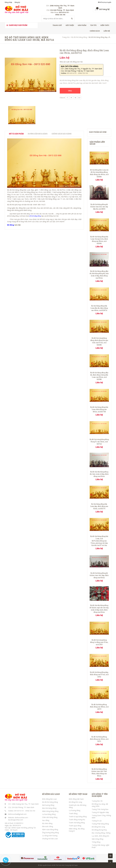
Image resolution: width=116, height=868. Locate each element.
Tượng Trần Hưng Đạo (100, 809)
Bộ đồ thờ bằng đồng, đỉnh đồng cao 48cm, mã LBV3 (99, 707)
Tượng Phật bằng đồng (100, 824)
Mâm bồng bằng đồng (50, 811)
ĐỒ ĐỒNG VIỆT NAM (78, 794)
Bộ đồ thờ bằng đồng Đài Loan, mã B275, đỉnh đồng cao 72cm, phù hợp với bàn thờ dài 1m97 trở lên (99, 541)
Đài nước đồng (48, 826)
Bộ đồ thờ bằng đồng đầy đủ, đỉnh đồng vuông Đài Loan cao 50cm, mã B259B (99, 376)
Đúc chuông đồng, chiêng (101, 833)
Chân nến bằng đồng (50, 817)
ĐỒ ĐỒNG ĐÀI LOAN (51, 794)
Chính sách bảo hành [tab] (62, 134)
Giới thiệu (70, 25)
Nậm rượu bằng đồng (50, 829)
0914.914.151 (19, 811)
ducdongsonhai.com (16, 820)
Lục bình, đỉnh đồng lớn (100, 836)
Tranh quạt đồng (75, 826)
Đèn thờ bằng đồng (49, 808)
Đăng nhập (8, 2)
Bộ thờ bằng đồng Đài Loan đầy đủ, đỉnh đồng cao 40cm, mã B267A (99, 308)
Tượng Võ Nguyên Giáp (100, 812)
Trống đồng (96, 842)
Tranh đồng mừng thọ (77, 820)
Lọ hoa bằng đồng (49, 814)
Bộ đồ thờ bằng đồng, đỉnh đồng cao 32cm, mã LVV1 (99, 739)
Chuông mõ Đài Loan (50, 839)
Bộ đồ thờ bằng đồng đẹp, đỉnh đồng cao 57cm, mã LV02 (99, 674)
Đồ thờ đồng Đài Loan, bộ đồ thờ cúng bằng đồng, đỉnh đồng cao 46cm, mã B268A (99, 173)
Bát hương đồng (48, 805)
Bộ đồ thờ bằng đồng (79, 37)
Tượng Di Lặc (97, 821)
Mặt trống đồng (97, 839)
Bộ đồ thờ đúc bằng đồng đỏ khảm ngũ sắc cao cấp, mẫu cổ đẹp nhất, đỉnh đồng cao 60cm (99, 609)
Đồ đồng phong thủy (99, 830)
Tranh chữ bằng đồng (77, 823)
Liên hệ (107, 31)
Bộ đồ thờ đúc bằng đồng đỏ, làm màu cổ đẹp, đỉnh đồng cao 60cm (99, 474)
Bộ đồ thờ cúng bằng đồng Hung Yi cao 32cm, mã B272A (99, 442)
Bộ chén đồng (47, 823)
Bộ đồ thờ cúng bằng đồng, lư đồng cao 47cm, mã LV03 (99, 642)
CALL (70, 91)
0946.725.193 (30, 811)
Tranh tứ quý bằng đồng (78, 816)
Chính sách (95, 31)
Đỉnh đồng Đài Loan (49, 799)
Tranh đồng (73, 813)
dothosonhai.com (21, 818)
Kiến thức (105, 25)
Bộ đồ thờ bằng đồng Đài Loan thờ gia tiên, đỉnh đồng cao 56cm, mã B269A (99, 240)
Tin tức (93, 25)
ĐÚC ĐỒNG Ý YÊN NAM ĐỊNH (100, 795)
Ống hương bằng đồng (50, 833)
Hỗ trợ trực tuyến (105, 2)
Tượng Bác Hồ (97, 801)
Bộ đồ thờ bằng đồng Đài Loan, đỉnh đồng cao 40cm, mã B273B (99, 409)
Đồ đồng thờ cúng (75, 802)
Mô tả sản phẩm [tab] (16, 134)
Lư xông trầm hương (50, 836)
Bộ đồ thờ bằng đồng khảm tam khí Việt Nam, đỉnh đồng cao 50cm (99, 772)
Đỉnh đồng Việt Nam (76, 799)
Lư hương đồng (75, 810)
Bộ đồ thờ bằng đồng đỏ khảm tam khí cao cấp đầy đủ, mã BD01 (99, 207)
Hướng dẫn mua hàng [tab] (38, 134)
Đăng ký (17, 2)
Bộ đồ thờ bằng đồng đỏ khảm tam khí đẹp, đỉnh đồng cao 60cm (99, 575)
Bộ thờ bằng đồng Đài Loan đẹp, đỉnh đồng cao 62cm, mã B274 (99, 506)
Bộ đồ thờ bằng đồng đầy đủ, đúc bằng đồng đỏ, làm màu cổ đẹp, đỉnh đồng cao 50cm (99, 275)
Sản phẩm (82, 25)
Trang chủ (57, 25)
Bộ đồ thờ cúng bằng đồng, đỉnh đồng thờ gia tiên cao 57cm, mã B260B (99, 341)
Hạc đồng (46, 820)
